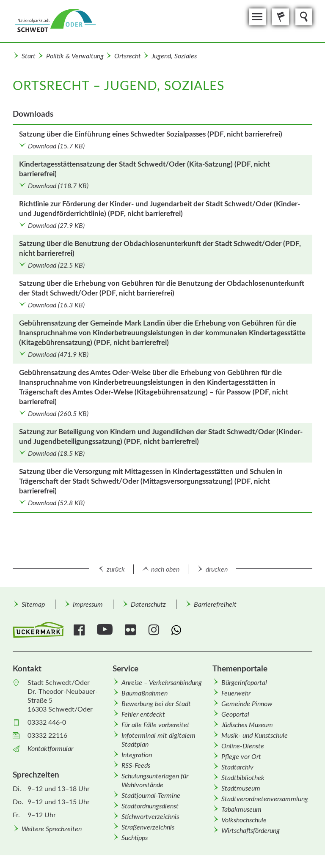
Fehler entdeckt (143, 715)
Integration (137, 755)
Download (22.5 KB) (56, 266)
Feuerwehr (236, 693)
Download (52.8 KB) (56, 503)
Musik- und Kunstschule (255, 736)
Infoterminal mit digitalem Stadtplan (158, 740)
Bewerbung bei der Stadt (156, 704)
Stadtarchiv (237, 767)
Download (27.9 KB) (56, 226)
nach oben (165, 570)
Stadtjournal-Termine (151, 796)
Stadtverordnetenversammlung (265, 799)
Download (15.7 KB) (56, 146)
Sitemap (33, 605)
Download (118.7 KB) (58, 186)
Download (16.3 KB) (56, 305)
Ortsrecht (128, 56)
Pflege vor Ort (241, 757)
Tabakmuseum (241, 810)
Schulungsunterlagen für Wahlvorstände (155, 781)
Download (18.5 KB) (56, 454)
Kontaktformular (50, 749)
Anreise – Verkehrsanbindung (162, 683)
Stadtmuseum (241, 789)
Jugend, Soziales (174, 56)
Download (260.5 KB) (58, 414)
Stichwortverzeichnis (150, 817)
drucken (217, 570)
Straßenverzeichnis (148, 827)
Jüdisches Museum (247, 725)
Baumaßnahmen (145, 693)
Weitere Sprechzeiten (52, 829)
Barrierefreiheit (215, 605)
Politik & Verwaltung (75, 56)
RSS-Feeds (136, 766)
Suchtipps (135, 838)
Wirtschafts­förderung (251, 831)
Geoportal (235, 715)
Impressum (88, 605)
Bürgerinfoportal (244, 683)
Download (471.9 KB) (58, 355)
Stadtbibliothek (243, 778)
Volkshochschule (244, 820)
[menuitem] (33, 604)
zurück (116, 570)
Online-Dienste (243, 746)
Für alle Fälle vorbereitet (156, 725)
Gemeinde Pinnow (247, 704)
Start (29, 56)
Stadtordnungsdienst (150, 806)
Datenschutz (148, 605)
